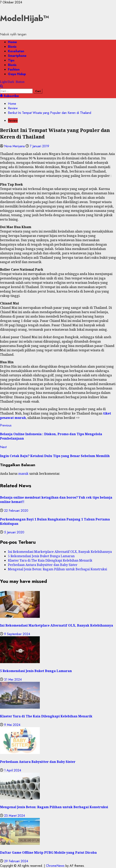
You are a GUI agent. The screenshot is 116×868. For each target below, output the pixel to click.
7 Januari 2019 (39, 146)
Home (12, 42)
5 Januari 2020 (14, 532)
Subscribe (9, 96)
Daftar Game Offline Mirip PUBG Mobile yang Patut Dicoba (48, 852)
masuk (23, 474)
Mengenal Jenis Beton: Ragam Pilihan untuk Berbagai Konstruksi (58, 569)
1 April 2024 (13, 770)
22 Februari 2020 (16, 511)
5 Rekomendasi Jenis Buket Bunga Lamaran (41, 556)
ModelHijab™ (25, 18)
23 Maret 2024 (15, 816)
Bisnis (12, 47)
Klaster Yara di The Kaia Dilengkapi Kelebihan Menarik (50, 560)
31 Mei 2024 (13, 680)
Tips (11, 60)
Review (13, 121)
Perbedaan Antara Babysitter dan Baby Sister (43, 565)
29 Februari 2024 (16, 861)
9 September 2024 (17, 634)
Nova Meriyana (15, 146)
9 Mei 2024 (12, 725)
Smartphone (17, 56)
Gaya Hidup (17, 74)
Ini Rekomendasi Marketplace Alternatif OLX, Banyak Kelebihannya (60, 552)
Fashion (14, 69)
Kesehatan (16, 51)
